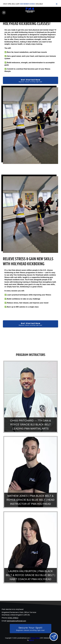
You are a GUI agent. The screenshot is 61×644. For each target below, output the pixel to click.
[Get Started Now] (30, 80)
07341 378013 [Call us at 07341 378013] (13, 618)
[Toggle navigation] (4, 13)
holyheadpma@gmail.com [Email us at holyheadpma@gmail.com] (16, 621)
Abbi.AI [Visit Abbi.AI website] (31, 640)
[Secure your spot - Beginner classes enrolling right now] (31, 629)
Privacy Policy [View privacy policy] (35, 638)
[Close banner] (57, 4)
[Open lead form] (54, 637)
